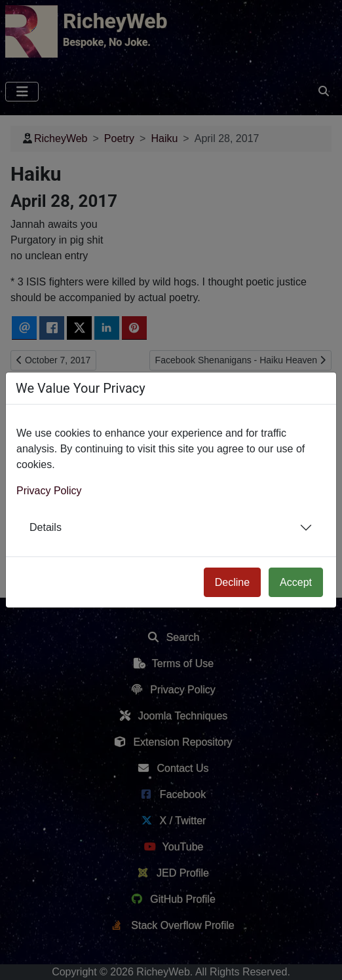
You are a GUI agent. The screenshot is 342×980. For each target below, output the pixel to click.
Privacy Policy (49, 491)
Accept (296, 582)
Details (46, 527)
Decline (232, 582)
